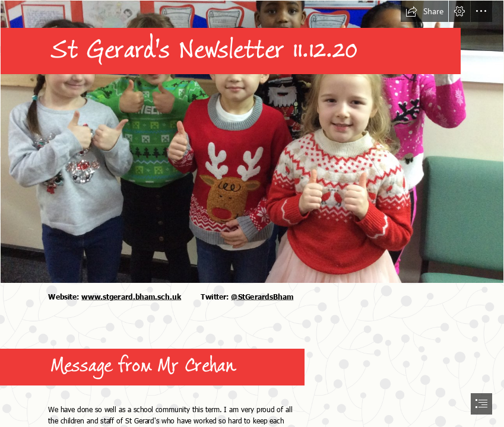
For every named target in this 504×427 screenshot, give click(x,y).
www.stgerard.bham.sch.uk (131, 296)
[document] (252, 213)
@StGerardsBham (262, 296)
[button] (424, 11)
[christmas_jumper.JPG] (252, 142)
